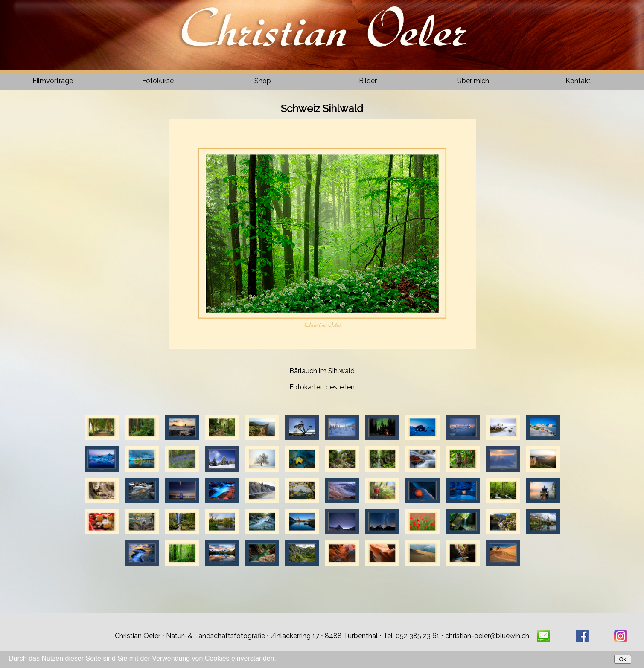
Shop (263, 81)
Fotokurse (158, 81)
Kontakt (578, 81)
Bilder (368, 81)
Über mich (473, 81)
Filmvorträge (53, 81)
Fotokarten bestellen (322, 387)
